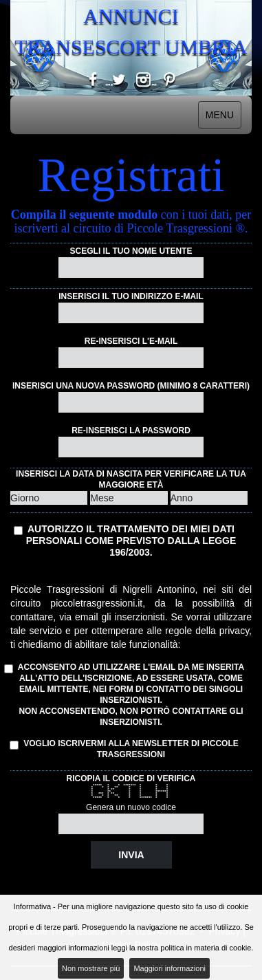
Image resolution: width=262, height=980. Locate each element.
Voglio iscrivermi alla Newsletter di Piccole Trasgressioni (124, 749)
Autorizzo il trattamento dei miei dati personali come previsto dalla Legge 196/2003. (131, 541)
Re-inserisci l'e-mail (131, 341)
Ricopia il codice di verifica (131, 778)
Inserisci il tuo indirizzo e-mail (131, 296)
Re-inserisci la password (131, 431)
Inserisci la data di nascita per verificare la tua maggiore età (131, 479)
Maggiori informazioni (170, 968)
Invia (131, 855)
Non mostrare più (91, 968)
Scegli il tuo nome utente (131, 251)
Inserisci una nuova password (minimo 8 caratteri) (131, 386)
